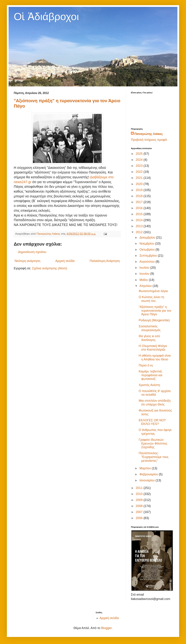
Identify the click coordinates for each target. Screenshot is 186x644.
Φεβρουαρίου (149, 474)
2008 (140, 506)
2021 (140, 178)
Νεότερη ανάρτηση (27, 261)
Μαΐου (144, 280)
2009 (140, 500)
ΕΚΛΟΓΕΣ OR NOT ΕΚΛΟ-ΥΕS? (152, 422)
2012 (140, 232)
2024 (140, 160)
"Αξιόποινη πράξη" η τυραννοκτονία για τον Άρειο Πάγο (155, 311)
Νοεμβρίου (147, 244)
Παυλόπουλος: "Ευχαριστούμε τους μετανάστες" (154, 457)
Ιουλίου (145, 268)
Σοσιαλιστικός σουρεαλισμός (150, 328)
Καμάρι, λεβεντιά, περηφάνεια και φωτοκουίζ (151, 375)
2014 (140, 220)
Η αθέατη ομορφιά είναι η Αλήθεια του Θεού (155, 357)
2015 (140, 214)
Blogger (106, 628)
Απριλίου (146, 286)
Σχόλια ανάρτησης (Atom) (50, 268)
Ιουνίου (145, 274)
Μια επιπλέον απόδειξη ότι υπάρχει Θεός (155, 403)
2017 (140, 202)
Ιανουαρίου (147, 480)
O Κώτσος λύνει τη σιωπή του (151, 299)
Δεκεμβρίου (148, 237)
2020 (140, 184)
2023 (140, 166)
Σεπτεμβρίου (149, 256)
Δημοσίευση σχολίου (32, 252)
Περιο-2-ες (146, 365)
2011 (140, 488)
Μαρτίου (145, 468)
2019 (140, 190)
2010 (140, 494)
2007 (140, 512)
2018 (140, 196)
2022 (140, 172)
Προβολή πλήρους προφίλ (149, 140)
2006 (140, 518)
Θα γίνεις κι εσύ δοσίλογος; (149, 338)
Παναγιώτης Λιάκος (149, 134)
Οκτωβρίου (147, 250)
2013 (140, 226)
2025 (140, 154)
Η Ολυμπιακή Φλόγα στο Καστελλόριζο (153, 348)
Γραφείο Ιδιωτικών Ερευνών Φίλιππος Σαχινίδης (153, 443)
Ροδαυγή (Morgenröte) (154, 320)
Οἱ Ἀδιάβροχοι (46, 17)
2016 (140, 208)
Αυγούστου (147, 262)
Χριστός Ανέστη (149, 385)
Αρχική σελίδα (65, 261)
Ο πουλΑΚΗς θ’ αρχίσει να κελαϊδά (155, 393)
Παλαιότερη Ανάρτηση (105, 261)
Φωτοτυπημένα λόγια (153, 291)
